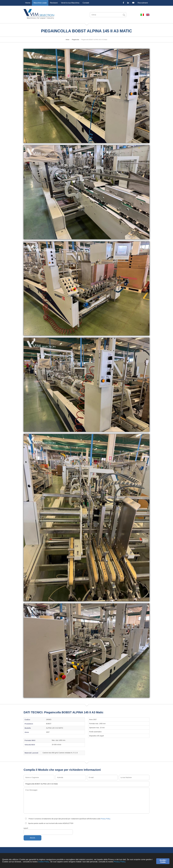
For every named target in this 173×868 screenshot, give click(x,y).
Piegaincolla (75, 40)
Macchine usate (40, 3)
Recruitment (143, 3)
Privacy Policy (105, 819)
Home (28, 3)
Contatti (86, 3)
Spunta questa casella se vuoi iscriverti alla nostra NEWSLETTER (49, 823)
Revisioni (54, 3)
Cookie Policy (44, 862)
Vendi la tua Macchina (70, 3)
